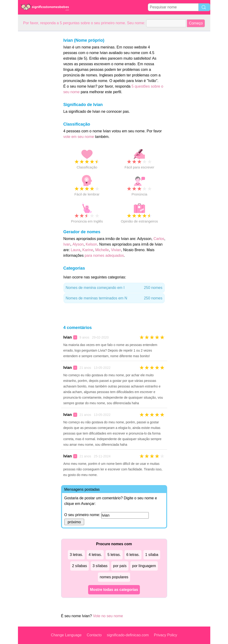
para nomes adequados (104, 255)
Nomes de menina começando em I (114, 288)
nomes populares (114, 577)
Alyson (78, 244)
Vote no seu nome (108, 616)
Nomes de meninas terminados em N (114, 298)
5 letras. (114, 555)
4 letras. (95, 555)
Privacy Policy (166, 635)
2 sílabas (79, 566)
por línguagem (144, 566)
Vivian (116, 250)
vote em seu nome (79, 137)
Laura (76, 250)
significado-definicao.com (128, 635)
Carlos (159, 239)
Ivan (67, 244)
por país (120, 566)
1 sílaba (152, 555)
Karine (88, 250)
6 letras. (133, 555)
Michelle (102, 250)
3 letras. (76, 555)
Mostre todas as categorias (114, 590)
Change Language (66, 635)
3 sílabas (100, 566)
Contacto (94, 635)
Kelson (92, 244)
